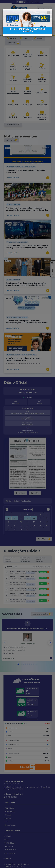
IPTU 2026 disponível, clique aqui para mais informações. (28, 15)
